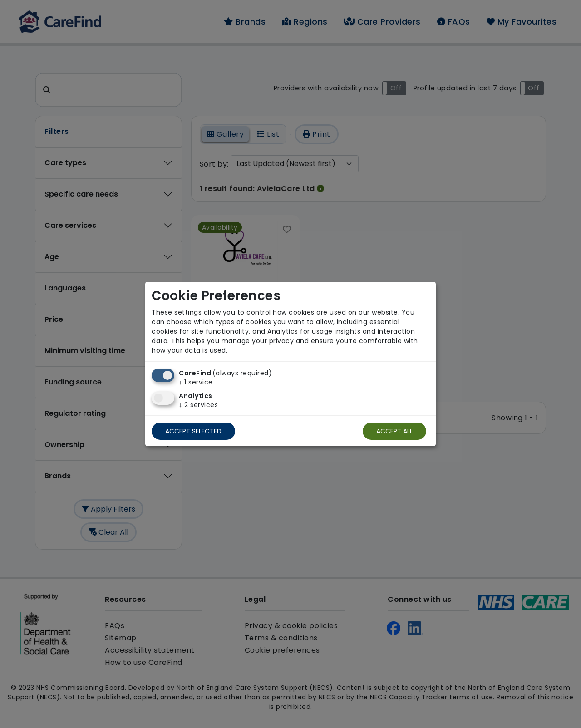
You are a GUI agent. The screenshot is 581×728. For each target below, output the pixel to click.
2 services (198, 405)
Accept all (394, 431)
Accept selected (193, 431)
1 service (196, 382)
